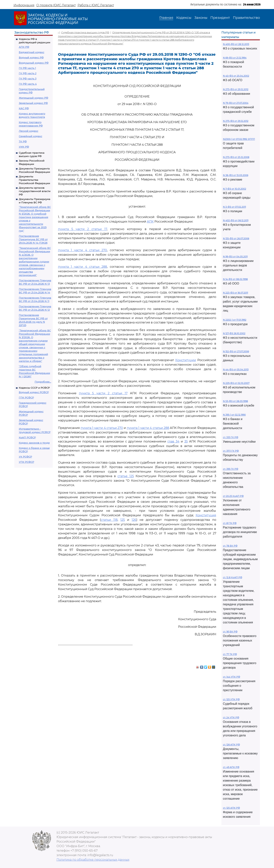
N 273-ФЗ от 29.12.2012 (236, 89)
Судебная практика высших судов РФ (85, 32)
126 (134, 520)
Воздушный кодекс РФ (34, 63)
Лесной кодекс (29, 131)
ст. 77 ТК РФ (230, 654)
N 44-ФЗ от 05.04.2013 (236, 370)
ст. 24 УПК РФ (231, 717)
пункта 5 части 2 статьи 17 (82, 229)
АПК (150, 222)
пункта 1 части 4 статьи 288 (83, 267)
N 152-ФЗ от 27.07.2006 (236, 351)
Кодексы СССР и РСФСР (34, 388)
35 (186, 441)
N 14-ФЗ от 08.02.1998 (235, 279)
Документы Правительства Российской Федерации (34, 180)
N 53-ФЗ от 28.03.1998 (235, 401)
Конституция (206, 515)
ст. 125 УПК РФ (231, 699)
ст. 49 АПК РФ (231, 767)
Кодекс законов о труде (34, 443)
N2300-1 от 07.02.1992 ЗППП (239, 139)
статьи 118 (109, 520)
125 (123, 520)
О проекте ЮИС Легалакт (56, 5)
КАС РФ (24, 108)
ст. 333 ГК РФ (231, 437)
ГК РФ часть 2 (28, 73)
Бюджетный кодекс (32, 52)
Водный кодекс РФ (31, 57)
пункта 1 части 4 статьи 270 (83, 250)
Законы (201, 18)
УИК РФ (24, 147)
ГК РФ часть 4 (28, 84)
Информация (24, 5)
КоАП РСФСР (27, 437)
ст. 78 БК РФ (230, 546)
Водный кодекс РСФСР (34, 392)
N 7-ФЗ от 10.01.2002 (235, 189)
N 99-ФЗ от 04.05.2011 (235, 257)
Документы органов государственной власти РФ (35, 191)
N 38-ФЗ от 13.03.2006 (236, 175)
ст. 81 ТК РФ (230, 523)
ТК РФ (23, 141)
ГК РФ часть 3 (28, 79)
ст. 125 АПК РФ (231, 808)
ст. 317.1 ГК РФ (231, 451)
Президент (220, 18)
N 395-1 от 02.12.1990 (234, 415)
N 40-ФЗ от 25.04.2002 (236, 76)
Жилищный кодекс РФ (34, 98)
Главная (166, 18)
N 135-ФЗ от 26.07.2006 (236, 238)
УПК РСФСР (26, 462)
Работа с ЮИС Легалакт (96, 5)
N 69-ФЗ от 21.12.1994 (235, 58)
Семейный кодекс (31, 136)
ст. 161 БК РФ (230, 632)
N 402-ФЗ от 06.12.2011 (236, 220)
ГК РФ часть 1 (27, 68)
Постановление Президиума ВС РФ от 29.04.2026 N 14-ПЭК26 (33, 239)
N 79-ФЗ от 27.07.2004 (236, 103)
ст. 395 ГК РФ (231, 469)
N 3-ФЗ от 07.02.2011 (234, 207)
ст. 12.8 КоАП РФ (233, 577)
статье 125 (126, 476)
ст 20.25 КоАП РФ (233, 496)
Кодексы (184, 18)
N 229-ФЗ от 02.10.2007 (236, 383)
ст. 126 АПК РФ (231, 745)
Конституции (186, 360)
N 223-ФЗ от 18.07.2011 (235, 293)
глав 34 (173, 441)
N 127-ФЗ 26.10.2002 (234, 333)
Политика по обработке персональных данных (93, 860)
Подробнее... (43, 382)
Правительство (246, 18)
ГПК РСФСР (26, 397)
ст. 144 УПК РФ (232, 677)
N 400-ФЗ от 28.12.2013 (236, 44)
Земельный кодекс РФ (33, 103)
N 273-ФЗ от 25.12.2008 (236, 157)
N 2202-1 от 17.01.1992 (235, 320)
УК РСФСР (25, 457)
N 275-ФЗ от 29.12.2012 (236, 121)
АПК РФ (24, 47)
